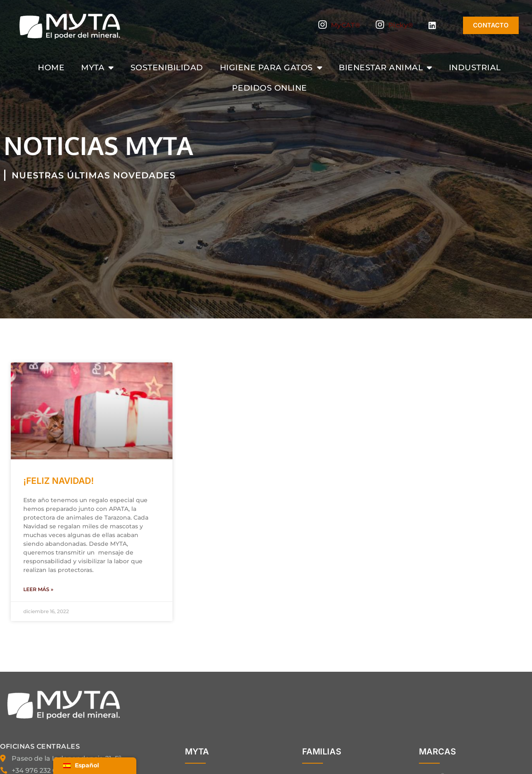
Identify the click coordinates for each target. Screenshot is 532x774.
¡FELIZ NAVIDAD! (59, 481)
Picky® (395, 26)
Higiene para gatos (271, 68)
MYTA (97, 68)
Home (51, 67)
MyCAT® (340, 26)
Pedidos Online (270, 88)
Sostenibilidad (167, 67)
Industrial (475, 67)
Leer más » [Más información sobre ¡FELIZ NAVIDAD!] (38, 589)
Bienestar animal (385, 68)
